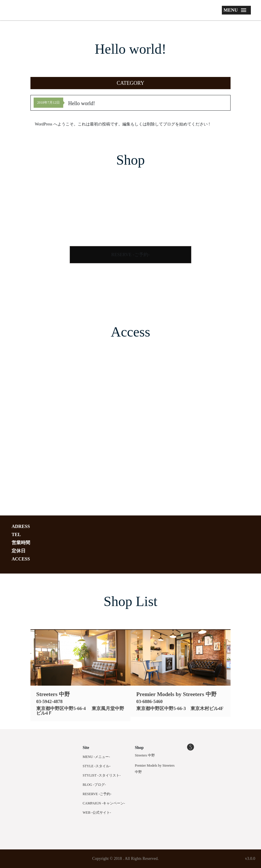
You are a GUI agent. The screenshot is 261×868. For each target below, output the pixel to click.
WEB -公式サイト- (97, 813)
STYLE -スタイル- (97, 766)
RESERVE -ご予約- (131, 255)
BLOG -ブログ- (94, 785)
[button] (130, 83)
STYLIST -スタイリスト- (102, 775)
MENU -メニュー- (96, 757)
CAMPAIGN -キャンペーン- (104, 803)
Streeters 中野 (145, 755)
